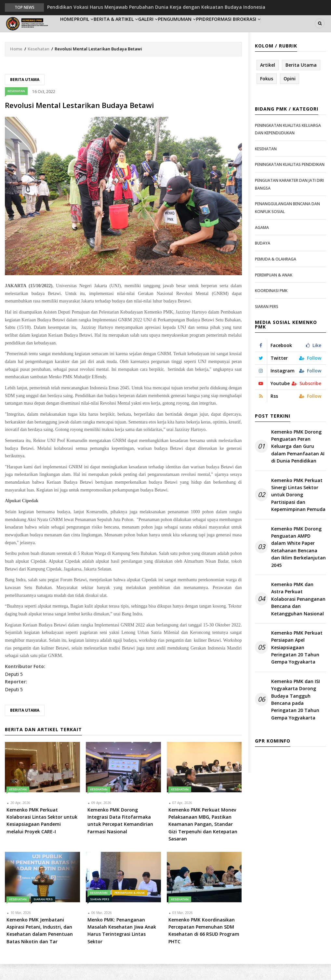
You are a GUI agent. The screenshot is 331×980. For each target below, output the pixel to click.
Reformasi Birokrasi (279, 31)
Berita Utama (25, 95)
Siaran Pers (43, 915)
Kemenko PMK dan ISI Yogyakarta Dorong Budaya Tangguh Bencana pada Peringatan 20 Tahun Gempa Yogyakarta (296, 715)
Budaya (263, 259)
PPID (240, 31)
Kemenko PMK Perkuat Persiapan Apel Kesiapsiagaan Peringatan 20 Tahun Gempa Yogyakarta (297, 663)
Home (71, 31)
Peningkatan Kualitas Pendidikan (290, 181)
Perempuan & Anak (130, 909)
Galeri (173, 31)
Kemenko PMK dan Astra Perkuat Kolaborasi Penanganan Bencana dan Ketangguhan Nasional (298, 615)
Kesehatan (39, 65)
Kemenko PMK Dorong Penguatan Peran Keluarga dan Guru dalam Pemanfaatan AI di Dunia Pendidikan (298, 462)
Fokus (267, 94)
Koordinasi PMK (271, 307)
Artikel (268, 81)
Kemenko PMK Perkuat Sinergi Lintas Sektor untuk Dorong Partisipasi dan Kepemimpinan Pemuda (298, 511)
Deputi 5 (14, 690)
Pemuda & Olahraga (276, 275)
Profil (96, 31)
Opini (290, 94)
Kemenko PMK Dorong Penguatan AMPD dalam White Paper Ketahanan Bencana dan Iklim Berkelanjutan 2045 (298, 563)
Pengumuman (209, 31)
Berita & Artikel (135, 31)
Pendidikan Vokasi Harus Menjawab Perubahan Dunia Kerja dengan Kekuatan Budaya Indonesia (156, 7)
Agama (262, 243)
